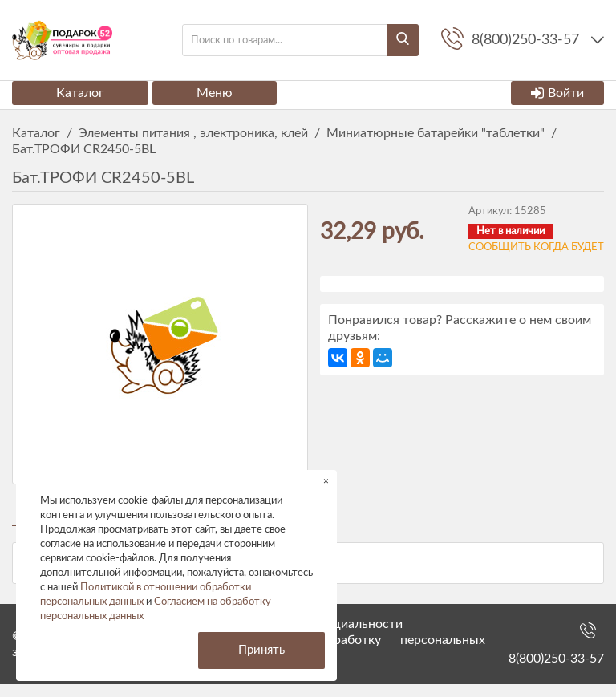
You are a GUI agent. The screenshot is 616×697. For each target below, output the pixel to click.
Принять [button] (261, 650)
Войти (557, 93)
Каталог (80, 93)
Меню (215, 93)
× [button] (326, 481)
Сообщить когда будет (536, 247)
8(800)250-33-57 (556, 671)
